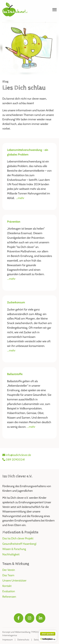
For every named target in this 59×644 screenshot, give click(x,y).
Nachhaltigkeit (11, 554)
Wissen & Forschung (14, 549)
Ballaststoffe (15, 374)
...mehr (20, 198)
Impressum (8, 640)
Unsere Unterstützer (14, 581)
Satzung (38, 640)
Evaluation (9, 591)
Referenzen (9, 597)
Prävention (14, 222)
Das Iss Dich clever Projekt (18, 538)
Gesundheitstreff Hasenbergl (19, 544)
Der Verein (9, 570)
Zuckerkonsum (16, 302)
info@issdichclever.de (17, 455)
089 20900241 (14, 460)
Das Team (8, 575)
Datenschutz (23, 640)
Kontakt (7, 586)
